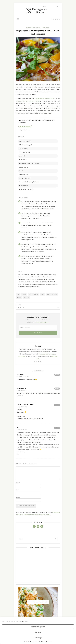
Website (18, 497)
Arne (19, 305)
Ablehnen (38, 632)
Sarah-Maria (21, 388)
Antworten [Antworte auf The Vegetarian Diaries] (57, 405)
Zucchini (27, 298)
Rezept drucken (25, 126)
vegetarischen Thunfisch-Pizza (45, 99)
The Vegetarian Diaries (25, 405)
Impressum (49, 642)
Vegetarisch (46, 28)
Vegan (38, 28)
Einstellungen (38, 638)
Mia (18, 428)
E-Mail (18, 490)
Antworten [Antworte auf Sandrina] (57, 375)
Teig (48, 294)
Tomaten (19, 298)
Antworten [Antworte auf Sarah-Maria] (57, 388)
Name (18, 483)
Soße (42, 294)
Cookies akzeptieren (38, 627)
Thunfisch (54, 294)
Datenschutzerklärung (39, 642)
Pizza (30, 294)
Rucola (36, 294)
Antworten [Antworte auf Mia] (57, 428)
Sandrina (20, 374)
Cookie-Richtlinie (28, 642)
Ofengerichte (30, 28)
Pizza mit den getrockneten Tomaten (28, 101)
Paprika (24, 294)
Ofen (18, 294)
